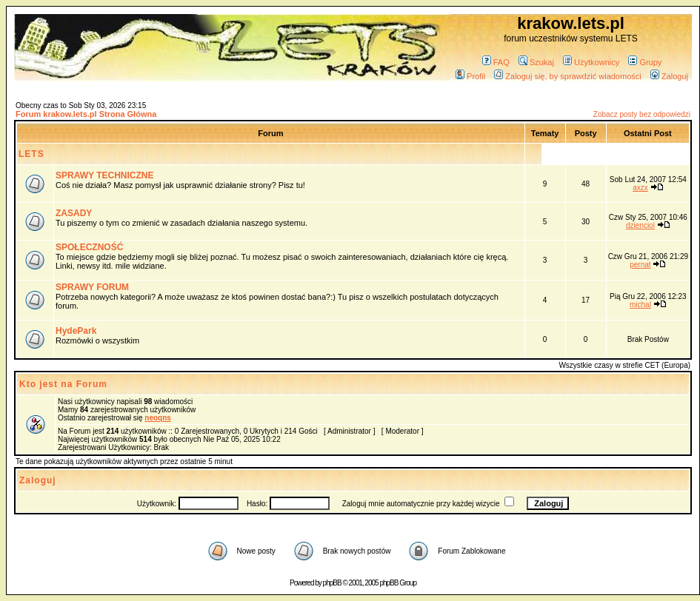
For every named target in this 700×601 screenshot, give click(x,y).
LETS (31, 154)
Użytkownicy (591, 62)
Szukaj (536, 62)
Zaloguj (669, 76)
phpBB (332, 583)
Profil (470, 76)
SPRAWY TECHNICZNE (104, 175)
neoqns (158, 418)
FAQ (496, 62)
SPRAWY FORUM (92, 287)
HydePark (76, 331)
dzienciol (640, 225)
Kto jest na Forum (63, 384)
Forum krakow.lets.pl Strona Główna (86, 114)
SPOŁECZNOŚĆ (89, 247)
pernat (640, 265)
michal (640, 305)
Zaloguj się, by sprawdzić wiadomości (567, 76)
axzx (640, 188)
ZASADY (74, 213)
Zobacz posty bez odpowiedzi (642, 114)
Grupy (645, 62)
